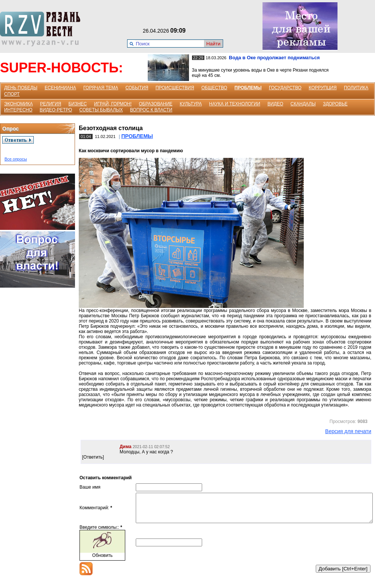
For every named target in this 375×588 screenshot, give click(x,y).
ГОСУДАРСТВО (285, 88)
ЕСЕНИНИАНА (60, 88)
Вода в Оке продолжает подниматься (274, 58)
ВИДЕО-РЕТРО (56, 110)
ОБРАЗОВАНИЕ (156, 104)
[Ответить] (93, 457)
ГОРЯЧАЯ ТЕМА (101, 88)
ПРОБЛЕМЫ (248, 88)
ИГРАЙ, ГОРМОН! (113, 104)
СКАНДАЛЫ (303, 104)
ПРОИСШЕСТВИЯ (175, 88)
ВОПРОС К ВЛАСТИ (151, 110)
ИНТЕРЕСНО (18, 110)
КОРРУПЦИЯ (322, 88)
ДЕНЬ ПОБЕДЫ (21, 88)
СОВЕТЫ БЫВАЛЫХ (101, 110)
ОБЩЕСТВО (214, 88)
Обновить (102, 561)
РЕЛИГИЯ (51, 104)
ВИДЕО (275, 104)
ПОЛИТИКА (356, 88)
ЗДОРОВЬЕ (335, 104)
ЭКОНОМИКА (18, 104)
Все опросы (16, 159)
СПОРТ (12, 94)
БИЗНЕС (77, 104)
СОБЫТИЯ (137, 88)
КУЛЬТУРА (191, 104)
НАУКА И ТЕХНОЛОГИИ (235, 104)
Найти (213, 44)
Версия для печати (348, 431)
